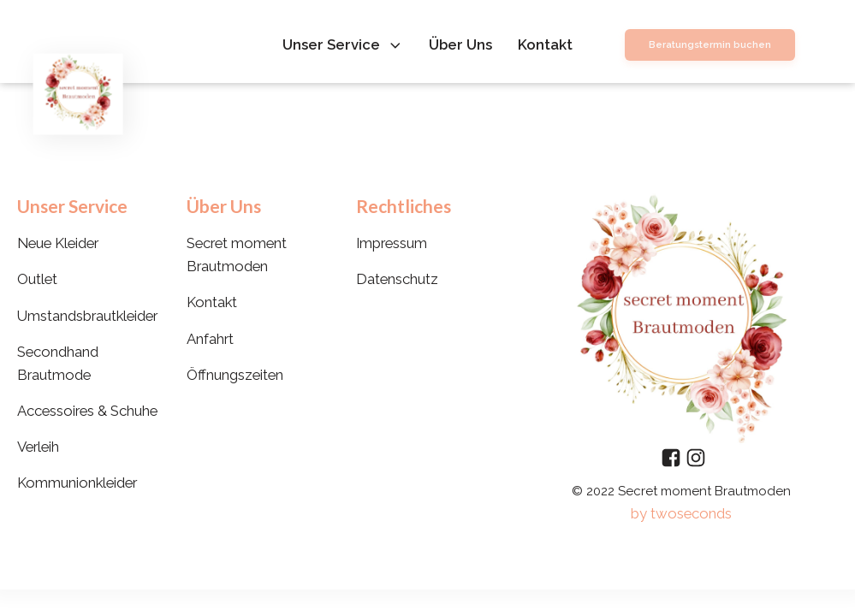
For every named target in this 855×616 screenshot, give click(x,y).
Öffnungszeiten (235, 375)
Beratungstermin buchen (710, 45)
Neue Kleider (58, 243)
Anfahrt (210, 339)
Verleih (38, 447)
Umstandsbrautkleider (87, 316)
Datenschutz (397, 279)
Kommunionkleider (77, 483)
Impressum (392, 243)
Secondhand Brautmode (58, 363)
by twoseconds (681, 513)
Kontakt (545, 44)
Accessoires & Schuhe (87, 411)
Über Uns (460, 44)
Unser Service (343, 44)
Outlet (37, 279)
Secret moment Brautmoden (237, 255)
